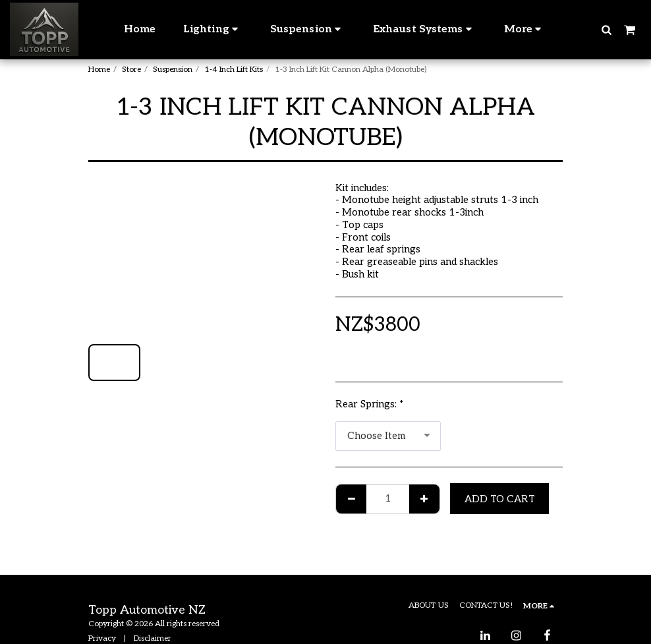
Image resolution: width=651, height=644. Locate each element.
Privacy (102, 638)
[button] (606, 29)
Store (131, 70)
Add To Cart (500, 499)
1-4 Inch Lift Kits (234, 70)
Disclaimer (153, 638)
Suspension (173, 70)
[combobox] (388, 436)
